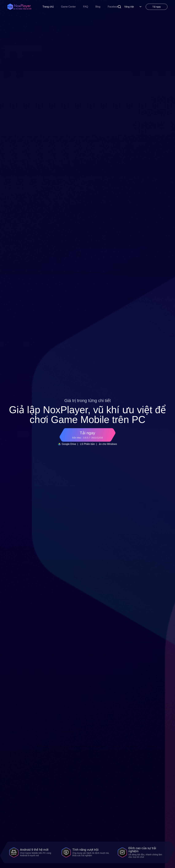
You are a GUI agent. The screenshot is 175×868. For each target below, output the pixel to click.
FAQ (86, 7)
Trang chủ (48, 7)
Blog (98, 7)
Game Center (68, 7)
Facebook (113, 7)
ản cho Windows (108, 444)
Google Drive (67, 444)
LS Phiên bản (87, 444)
